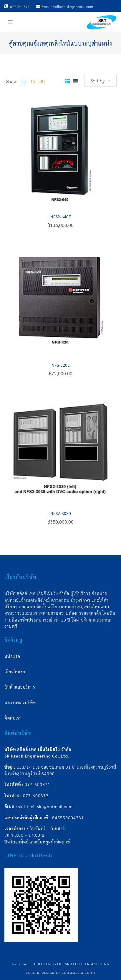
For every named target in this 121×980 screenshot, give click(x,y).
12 (23, 81)
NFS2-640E (61, 217)
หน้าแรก (12, 656)
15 (33, 81)
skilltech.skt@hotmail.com (45, 806)
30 (42, 81)
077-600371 (38, 784)
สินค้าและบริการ (20, 687)
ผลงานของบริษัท (20, 702)
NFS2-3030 (61, 513)
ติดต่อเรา (13, 718)
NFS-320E (61, 365)
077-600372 (36, 795)
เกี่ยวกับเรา (15, 672)
